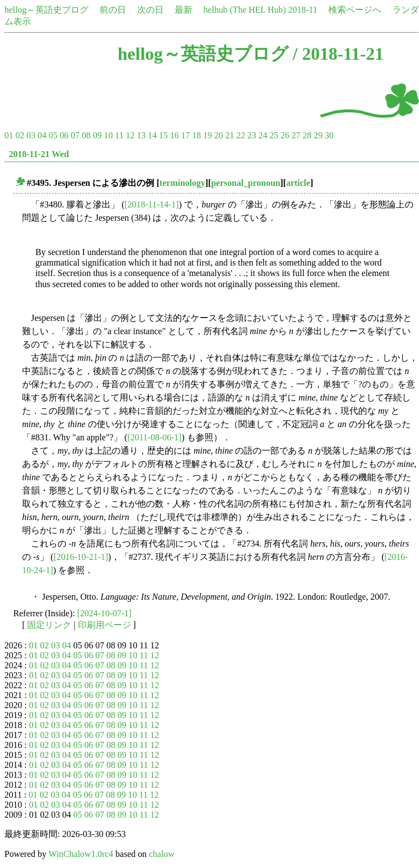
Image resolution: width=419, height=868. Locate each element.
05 (53, 135)
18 (196, 135)
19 (207, 135)
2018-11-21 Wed (39, 154)
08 (86, 135)
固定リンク (49, 625)
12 (130, 135)
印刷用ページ (104, 625)
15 (163, 135)
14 (152, 135)
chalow (161, 854)
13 (141, 135)
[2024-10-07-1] (105, 613)
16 (174, 135)
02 (20, 135)
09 (97, 135)
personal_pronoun (246, 183)
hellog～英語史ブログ (46, 10)
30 (329, 135)
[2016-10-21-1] (81, 557)
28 (307, 135)
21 (229, 135)
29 (318, 135)
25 (274, 135)
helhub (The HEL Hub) (245, 10)
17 (185, 135)
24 (263, 135)
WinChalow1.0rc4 (81, 854)
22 (240, 135)
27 (296, 135)
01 (9, 135)
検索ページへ (355, 10)
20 (218, 135)
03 (31, 135)
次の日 (150, 10)
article (298, 183)
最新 (184, 10)
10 (108, 135)
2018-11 (303, 10)
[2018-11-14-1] (151, 204)
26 (285, 135)
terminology (183, 183)
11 (119, 135)
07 (75, 135)
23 (252, 135)
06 (64, 135)
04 (42, 135)
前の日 (113, 10)
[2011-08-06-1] (154, 437)
